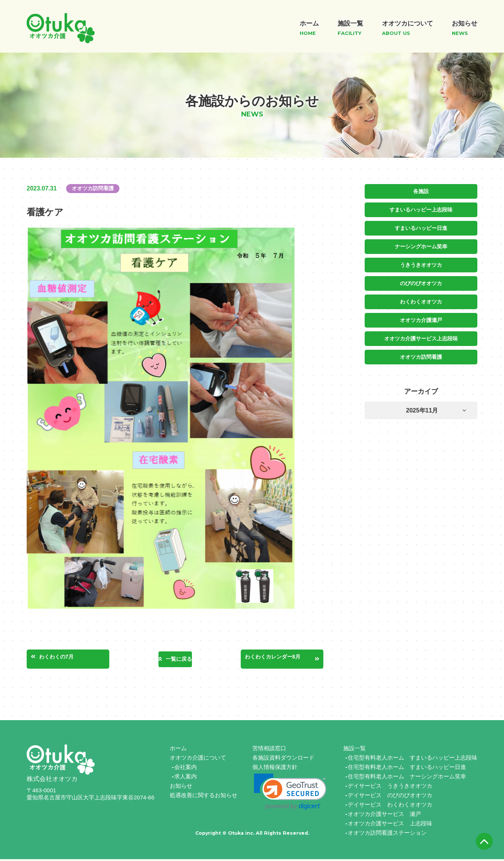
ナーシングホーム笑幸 (421, 245)
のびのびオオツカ (421, 281)
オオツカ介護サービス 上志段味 (390, 825)
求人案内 (186, 778)
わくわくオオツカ (421, 299)
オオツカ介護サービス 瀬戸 (384, 816)
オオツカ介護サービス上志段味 (421, 335)
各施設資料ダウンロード (283, 759)
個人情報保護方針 (275, 769)
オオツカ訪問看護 (421, 353)
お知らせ (181, 788)
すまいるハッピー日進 (421, 227)
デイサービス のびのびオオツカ (390, 797)
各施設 (421, 191)
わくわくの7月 (67, 658)
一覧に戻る (179, 659)
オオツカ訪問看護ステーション (387, 835)
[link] (290, 794)
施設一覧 (355, 750)
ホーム (178, 750)
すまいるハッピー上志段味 (421, 209)
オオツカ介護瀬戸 (421, 317)
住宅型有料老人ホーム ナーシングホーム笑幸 (407, 778)
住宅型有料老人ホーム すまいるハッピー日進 (407, 769)
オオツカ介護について (198, 759)
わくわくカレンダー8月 (282, 658)
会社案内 (186, 769)
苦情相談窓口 (269, 750)
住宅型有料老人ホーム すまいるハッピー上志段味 (413, 759)
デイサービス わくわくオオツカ (390, 806)
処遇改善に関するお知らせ (204, 797)
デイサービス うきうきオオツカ (390, 788)
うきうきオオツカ (421, 263)
